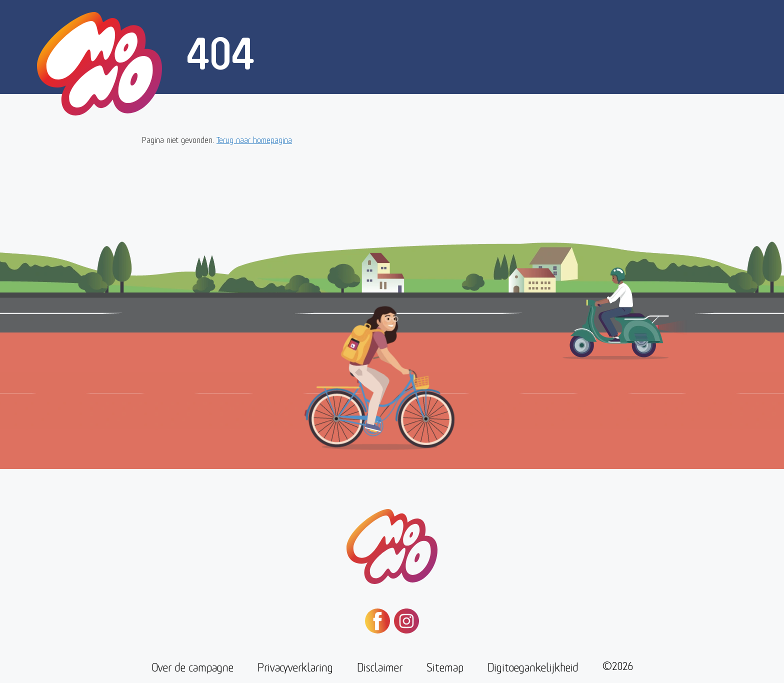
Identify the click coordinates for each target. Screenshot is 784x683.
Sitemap (445, 666)
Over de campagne (192, 666)
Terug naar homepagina (254, 139)
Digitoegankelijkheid (533, 666)
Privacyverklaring (295, 666)
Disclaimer (380, 666)
